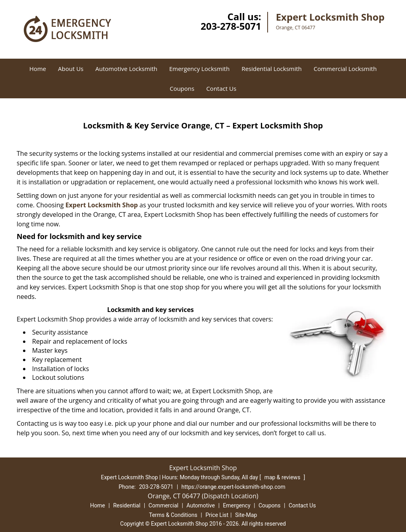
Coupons (182, 88)
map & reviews (283, 477)
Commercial (164, 505)
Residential (127, 505)
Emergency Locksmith (199, 69)
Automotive (201, 505)
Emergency (237, 505)
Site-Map (246, 515)
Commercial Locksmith (345, 69)
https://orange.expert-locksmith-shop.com (234, 487)
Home (38, 69)
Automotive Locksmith (126, 69)
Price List (217, 515)
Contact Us (221, 88)
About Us (71, 69)
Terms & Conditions (173, 515)
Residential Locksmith (272, 69)
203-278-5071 (231, 26)
